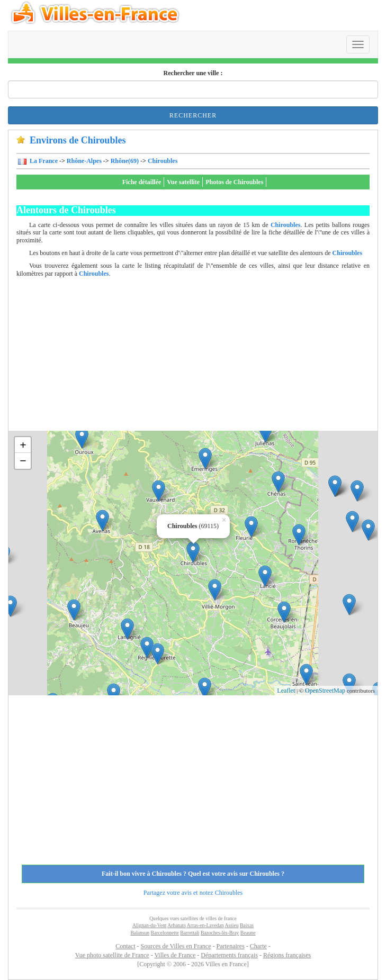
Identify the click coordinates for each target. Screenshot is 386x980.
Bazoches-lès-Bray (220, 933)
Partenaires (231, 946)
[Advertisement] (201, 357)
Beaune (248, 933)
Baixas (247, 925)
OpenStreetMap (325, 691)
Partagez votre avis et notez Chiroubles (193, 893)
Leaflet (286, 691)
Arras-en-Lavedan (205, 925)
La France (43, 161)
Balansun (140, 933)
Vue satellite (183, 182)
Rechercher (193, 115)
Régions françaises (287, 955)
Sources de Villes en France (176, 946)
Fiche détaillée (142, 182)
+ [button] (23, 445)
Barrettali (190, 933)
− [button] (23, 461)
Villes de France (175, 955)
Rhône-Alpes (84, 161)
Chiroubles (163, 161)
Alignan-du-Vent (149, 925)
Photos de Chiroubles (234, 182)
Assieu (231, 925)
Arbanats (177, 925)
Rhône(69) (125, 161)
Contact (125, 946)
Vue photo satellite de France (112, 955)
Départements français (229, 955)
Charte (258, 946)
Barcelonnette (165, 933)
